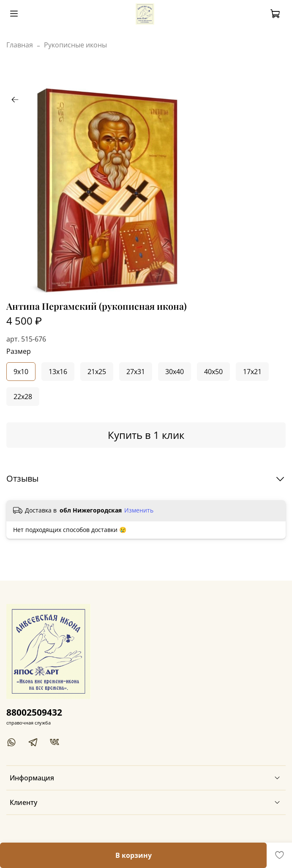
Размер (19, 351)
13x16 (58, 372)
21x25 (97, 372)
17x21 (252, 372)
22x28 (23, 397)
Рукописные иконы (75, 45)
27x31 (136, 372)
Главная (20, 45)
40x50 (213, 372)
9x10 (21, 372)
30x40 (175, 372)
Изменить (139, 510)
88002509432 (34, 712)
